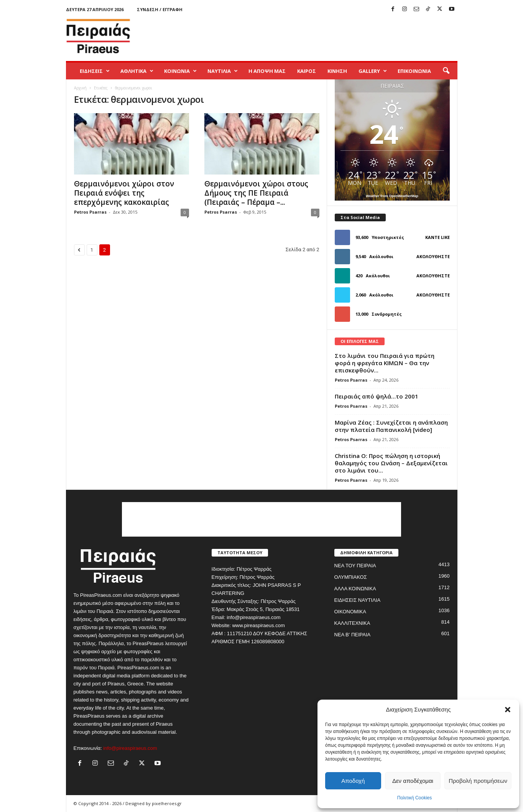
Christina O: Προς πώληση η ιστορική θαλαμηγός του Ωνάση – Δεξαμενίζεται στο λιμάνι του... (391, 463)
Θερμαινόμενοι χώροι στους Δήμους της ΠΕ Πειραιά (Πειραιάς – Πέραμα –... (256, 193)
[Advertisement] (318, 36)
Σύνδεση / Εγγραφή (160, 9)
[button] (508, 710)
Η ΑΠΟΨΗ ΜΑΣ (267, 71)
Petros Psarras (90, 212)
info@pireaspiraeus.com (130, 748)
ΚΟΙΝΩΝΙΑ (180, 71)
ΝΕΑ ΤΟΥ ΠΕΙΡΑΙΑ (355, 566)
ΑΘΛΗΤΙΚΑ (137, 71)
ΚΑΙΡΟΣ (307, 71)
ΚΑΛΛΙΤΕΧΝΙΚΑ (352, 623)
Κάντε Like (437, 237)
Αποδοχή (353, 781)
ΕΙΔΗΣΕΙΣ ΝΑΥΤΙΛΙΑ (358, 600)
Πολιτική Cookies (415, 798)
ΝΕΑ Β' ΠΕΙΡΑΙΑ (353, 635)
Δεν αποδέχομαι (413, 781)
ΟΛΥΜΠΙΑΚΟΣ (351, 577)
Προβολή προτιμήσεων (478, 781)
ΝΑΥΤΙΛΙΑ (223, 71)
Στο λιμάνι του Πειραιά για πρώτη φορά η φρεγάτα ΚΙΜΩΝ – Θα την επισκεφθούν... (385, 363)
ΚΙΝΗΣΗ (337, 71)
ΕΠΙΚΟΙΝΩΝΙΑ (414, 71)
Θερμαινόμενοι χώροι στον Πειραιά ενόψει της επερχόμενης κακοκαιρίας (124, 193)
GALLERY (373, 71)
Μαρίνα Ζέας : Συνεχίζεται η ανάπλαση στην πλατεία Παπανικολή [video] (391, 426)
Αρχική (80, 88)
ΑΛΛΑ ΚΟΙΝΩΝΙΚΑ (355, 589)
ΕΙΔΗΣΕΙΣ (95, 71)
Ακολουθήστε (433, 256)
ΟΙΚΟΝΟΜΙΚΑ (350, 612)
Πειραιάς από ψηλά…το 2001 (377, 396)
